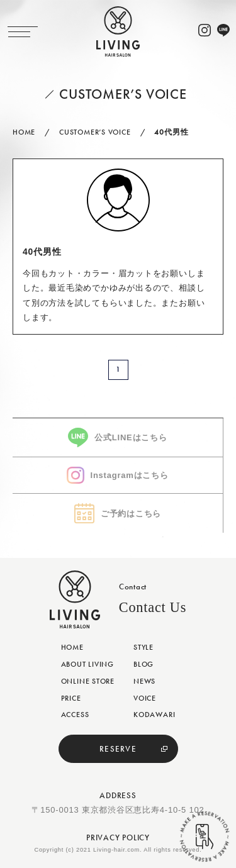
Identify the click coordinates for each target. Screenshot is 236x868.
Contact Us (153, 607)
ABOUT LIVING (87, 664)
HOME (72, 647)
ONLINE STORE (88, 681)
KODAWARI (154, 715)
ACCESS (75, 715)
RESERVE (118, 749)
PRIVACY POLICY (118, 837)
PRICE (71, 698)
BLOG (143, 664)
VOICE (145, 698)
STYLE (143, 647)
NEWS (144, 681)
